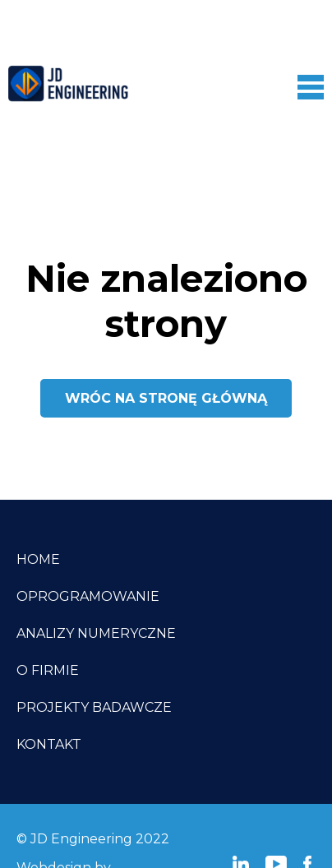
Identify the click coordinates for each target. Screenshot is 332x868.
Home (38, 559)
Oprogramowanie (88, 596)
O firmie (48, 670)
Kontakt (49, 744)
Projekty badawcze (94, 707)
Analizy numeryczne (96, 633)
